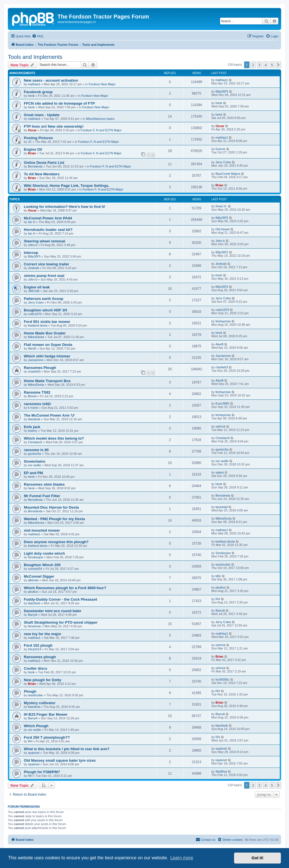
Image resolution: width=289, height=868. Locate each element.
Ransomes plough (40, 657)
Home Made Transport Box (47, 381)
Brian (32, 153)
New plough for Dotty (42, 680)
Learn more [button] (182, 858)
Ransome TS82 (37, 392)
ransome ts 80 (36, 450)
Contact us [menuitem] (206, 839)
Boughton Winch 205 (42, 565)
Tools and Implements (35, 57)
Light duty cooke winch (44, 553)
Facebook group (38, 92)
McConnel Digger (39, 576)
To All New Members (42, 174)
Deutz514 (35, 649)
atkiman (33, 580)
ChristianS (35, 442)
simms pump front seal (44, 276)
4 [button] (266, 65)
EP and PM (33, 473)
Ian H (32, 222)
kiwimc (33, 431)
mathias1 (34, 84)
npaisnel (34, 753)
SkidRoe (221, 771)
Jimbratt (33, 268)
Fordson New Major (102, 84)
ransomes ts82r (38, 404)
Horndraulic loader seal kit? (48, 230)
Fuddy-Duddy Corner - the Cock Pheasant (61, 599)
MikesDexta (36, 337)
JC (30, 142)
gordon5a (35, 454)
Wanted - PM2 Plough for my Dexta (54, 519)
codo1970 (35, 314)
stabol (220, 472)
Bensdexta (35, 166)
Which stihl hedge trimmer (47, 356)
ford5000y (222, 679)
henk (31, 96)
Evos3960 (222, 403)
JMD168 (34, 291)
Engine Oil (33, 149)
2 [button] (253, 65)
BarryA (33, 615)
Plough (30, 691)
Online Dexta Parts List (44, 163)
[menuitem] (38, 36)
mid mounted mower (42, 530)
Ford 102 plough (38, 645)
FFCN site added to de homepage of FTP (59, 103)
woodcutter (223, 564)
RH (218, 599)
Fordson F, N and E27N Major (101, 130)
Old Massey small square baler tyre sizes (60, 760)
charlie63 (34, 371)
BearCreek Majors (228, 174)
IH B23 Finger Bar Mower (46, 714)
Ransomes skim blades (44, 484)
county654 (35, 569)
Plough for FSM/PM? (42, 772)
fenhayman (223, 321)
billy (218, 576)
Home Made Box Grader (45, 333)
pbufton (33, 592)
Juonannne (36, 360)
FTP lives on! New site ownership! (54, 126)
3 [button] (259, 65)
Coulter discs (36, 668)
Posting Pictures (38, 138)
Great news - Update (42, 115)
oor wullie (34, 465)
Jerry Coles (223, 162)
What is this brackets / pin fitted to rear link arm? (67, 749)
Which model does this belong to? (54, 438)
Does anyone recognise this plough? (56, 542)
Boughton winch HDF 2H (46, 310)
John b (33, 245)
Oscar (32, 130)
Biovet (32, 396)
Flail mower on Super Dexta (48, 345)
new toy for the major (42, 634)
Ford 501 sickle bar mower (47, 322)
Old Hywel (223, 229)
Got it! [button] (258, 858)
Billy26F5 (222, 91)
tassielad (222, 507)
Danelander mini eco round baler (53, 611)
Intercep (31, 253)
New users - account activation (51, 80)
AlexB (32, 348)
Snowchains (35, 461)
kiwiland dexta (38, 325)
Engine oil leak (37, 287)
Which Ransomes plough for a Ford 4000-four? (65, 588)
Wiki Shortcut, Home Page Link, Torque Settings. (67, 186)
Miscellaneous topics (100, 119)
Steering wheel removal (44, 241)
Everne (220, 149)
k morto (33, 408)
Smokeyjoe (36, 557)
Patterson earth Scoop (44, 299)
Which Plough (36, 726)
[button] (278, 65)
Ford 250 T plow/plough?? (47, 737)
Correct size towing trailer (47, 264)
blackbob (34, 419)
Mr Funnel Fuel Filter (42, 496)
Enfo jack (32, 427)
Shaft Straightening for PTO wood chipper (61, 622)
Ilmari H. (221, 206)
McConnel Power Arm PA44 (48, 218)
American (34, 626)
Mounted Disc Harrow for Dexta (51, 507)
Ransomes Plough (40, 368)
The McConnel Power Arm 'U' (49, 415)
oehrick (220, 426)
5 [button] (272, 65)
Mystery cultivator (40, 703)
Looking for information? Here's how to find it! (64, 207)
